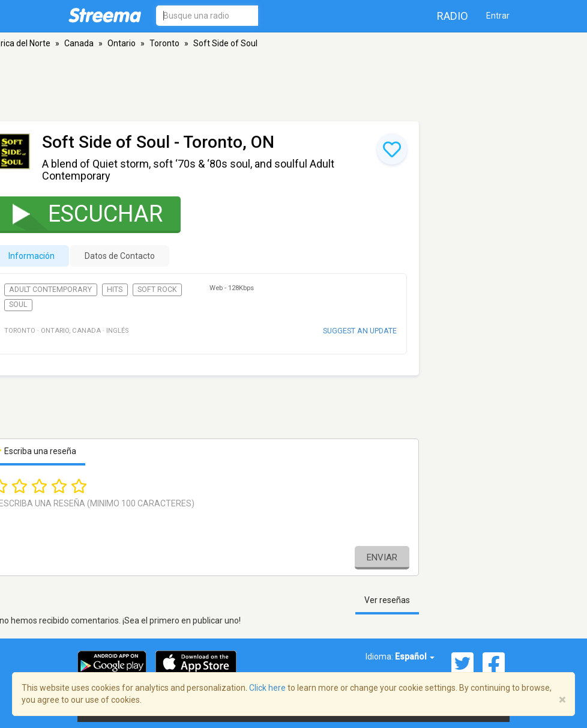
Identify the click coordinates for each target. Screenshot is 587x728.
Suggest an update (360, 331)
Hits (115, 290)
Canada (79, 43)
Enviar (382, 557)
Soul (18, 305)
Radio (453, 16)
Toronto (164, 43)
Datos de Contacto (120, 256)
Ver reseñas (387, 600)
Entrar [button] (498, 16)
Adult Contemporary (50, 290)
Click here (267, 688)
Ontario (122, 43)
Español (415, 657)
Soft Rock (157, 290)
